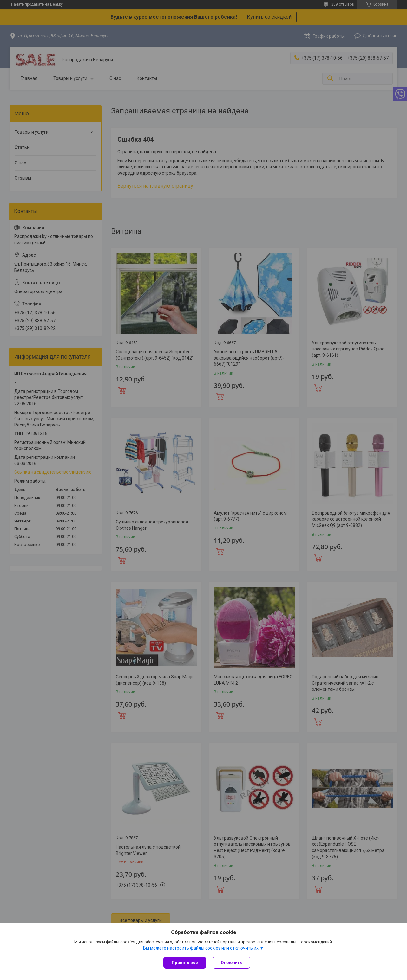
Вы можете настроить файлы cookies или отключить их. (201, 948)
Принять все (185, 962)
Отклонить (231, 962)
